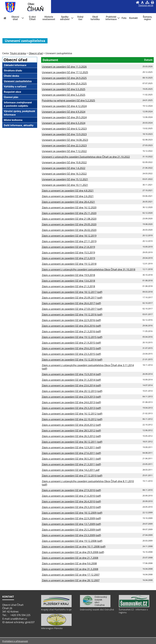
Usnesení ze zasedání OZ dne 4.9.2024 (64, 112)
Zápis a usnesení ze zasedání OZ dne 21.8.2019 (68, 247)
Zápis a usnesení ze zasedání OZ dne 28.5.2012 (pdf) (71, 431)
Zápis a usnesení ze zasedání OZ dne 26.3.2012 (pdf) (71, 436)
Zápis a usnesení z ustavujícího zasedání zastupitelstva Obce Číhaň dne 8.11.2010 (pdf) (88, 483)
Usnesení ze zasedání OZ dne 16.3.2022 (64, 174)
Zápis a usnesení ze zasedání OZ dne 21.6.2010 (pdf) (71, 496)
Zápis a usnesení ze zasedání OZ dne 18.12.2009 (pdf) (72, 513)
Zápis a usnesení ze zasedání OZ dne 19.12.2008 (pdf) (72, 541)
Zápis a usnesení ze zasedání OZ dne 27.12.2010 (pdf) (72, 476)
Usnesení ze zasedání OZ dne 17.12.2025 (65, 72)
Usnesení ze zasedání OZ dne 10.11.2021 (65, 185)
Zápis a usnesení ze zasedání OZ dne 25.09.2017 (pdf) (72, 298)
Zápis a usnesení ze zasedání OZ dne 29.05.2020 (69, 224)
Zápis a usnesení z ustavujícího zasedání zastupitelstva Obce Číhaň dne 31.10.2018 (89, 269)
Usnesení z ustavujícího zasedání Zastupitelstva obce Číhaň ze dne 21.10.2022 (86, 157)
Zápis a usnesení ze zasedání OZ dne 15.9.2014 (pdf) (71, 374)
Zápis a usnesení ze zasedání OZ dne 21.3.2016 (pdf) (71, 331)
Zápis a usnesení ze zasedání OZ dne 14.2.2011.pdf (71, 470)
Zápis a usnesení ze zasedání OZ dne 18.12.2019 (69, 236)
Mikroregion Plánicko (52, 628)
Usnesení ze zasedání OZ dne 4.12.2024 (64, 106)
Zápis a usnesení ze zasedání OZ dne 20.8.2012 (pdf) (71, 425)
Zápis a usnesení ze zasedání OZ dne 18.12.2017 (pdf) (72, 292)
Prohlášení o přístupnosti (15, 641)
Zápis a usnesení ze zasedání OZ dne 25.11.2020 (69, 213)
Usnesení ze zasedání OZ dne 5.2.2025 (64, 95)
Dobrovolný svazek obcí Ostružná (97, 610)
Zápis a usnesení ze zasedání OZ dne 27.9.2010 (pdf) (71, 490)
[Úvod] (138, 2)
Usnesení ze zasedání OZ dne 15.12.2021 (65, 179)
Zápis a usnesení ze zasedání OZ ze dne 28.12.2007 (71, 580)
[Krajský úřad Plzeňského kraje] (56, 606)
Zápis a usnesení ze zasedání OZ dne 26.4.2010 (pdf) (71, 501)
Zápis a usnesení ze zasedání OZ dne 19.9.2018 (68, 275)
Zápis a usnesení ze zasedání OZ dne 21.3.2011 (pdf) (71, 464)
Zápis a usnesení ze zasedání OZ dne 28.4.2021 (68, 202)
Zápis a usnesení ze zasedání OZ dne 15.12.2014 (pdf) (72, 360)
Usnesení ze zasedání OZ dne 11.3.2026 (64, 67)
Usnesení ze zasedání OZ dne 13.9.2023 (64, 134)
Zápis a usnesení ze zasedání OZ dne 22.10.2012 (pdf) (72, 419)
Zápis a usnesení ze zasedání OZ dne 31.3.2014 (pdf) (71, 380)
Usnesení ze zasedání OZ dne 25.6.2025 (64, 84)
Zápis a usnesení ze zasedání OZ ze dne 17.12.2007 (71, 575)
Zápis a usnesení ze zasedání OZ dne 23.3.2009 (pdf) (71, 535)
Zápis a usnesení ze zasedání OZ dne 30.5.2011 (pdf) (71, 459)
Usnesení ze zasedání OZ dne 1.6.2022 (64, 168)
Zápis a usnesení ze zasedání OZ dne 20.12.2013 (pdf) (72, 391)
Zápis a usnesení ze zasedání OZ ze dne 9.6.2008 (69, 563)
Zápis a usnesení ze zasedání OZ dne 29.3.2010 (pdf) (71, 507)
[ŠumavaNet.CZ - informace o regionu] (134, 606)
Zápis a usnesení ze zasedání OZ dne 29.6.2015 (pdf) (71, 348)
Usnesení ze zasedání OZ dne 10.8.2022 (64, 162)
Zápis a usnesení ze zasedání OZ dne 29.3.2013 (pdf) (71, 408)
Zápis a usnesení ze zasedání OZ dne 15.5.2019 (68, 253)
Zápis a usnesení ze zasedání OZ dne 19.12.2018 (69, 264)
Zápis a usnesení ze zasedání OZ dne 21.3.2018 (68, 286)
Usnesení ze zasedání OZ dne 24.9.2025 (64, 78)
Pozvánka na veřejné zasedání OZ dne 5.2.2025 (68, 100)
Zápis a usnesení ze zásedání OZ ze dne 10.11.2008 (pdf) (74, 547)
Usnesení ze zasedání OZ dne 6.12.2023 (64, 129)
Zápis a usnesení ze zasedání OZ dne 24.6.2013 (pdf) (71, 402)
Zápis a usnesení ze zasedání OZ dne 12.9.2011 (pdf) (71, 447)
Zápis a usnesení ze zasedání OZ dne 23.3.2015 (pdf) (71, 354)
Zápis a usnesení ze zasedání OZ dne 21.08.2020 (69, 219)
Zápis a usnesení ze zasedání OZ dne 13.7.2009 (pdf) (71, 524)
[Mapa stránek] (147, 2)
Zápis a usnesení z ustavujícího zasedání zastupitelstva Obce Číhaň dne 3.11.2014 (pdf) (88, 367)
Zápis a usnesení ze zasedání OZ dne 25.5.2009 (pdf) (71, 530)
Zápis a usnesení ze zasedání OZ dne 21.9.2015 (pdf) (71, 343)
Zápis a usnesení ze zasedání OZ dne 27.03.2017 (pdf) (72, 309)
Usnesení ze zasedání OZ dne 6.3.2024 (64, 123)
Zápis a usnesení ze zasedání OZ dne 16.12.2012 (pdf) (72, 414)
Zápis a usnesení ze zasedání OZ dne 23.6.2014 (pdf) (71, 385)
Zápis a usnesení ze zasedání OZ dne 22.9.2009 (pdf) (71, 518)
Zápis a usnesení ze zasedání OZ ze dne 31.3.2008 (70, 569)
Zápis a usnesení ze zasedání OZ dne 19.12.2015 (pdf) (72, 337)
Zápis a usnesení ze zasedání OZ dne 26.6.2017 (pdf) (71, 303)
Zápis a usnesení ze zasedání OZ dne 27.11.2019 (69, 241)
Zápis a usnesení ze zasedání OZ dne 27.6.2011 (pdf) (71, 453)
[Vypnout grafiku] (142, 2)
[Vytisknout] (152, 2)
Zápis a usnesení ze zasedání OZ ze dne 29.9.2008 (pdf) (73, 552)
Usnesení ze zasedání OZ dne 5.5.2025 (64, 89)
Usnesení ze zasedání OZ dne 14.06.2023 (65, 140)
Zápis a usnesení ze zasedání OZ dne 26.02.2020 (69, 230)
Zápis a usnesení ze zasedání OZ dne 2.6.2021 (68, 196)
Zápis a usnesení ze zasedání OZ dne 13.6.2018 (68, 281)
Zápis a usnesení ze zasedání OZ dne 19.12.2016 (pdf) (72, 315)
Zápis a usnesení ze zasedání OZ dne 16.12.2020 (69, 208)
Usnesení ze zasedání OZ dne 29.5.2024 (64, 117)
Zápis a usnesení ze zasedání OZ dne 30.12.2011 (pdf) (72, 442)
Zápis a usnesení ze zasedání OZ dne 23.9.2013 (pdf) (71, 397)
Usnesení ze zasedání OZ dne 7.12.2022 (64, 151)
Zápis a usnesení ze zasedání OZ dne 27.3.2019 (68, 258)
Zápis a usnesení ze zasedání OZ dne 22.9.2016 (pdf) (71, 320)
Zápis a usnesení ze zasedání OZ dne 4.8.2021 (68, 191)
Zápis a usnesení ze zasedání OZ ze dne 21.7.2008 (70, 558)
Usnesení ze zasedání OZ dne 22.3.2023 (64, 146)
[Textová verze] (146, 5)
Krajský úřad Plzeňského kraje (56, 610)
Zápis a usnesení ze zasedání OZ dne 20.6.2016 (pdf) (71, 326)
